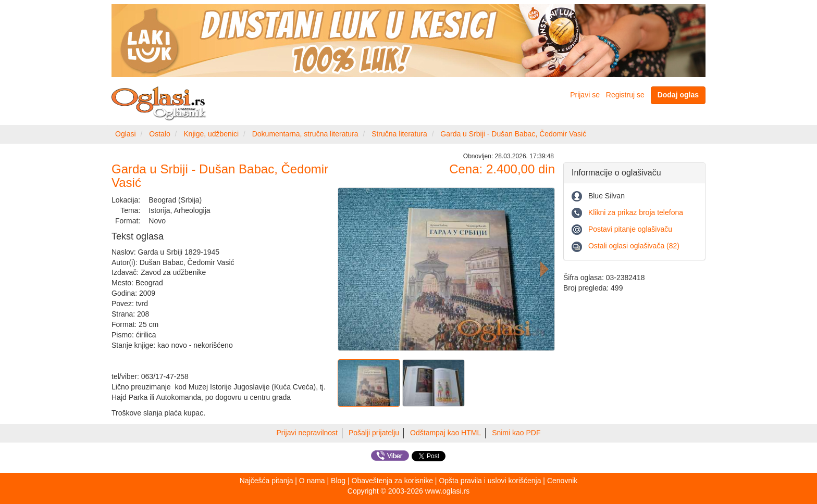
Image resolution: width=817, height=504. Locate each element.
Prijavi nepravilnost (307, 433)
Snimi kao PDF (516, 433)
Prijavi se (585, 95)
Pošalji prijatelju (374, 433)
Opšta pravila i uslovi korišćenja (490, 481)
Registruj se (625, 95)
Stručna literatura (399, 134)
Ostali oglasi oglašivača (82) (634, 246)
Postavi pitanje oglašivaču (630, 229)
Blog (338, 481)
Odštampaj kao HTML (445, 433)
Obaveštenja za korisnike (392, 481)
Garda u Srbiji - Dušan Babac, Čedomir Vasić (513, 134)
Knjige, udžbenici (211, 134)
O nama (312, 481)
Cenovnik (562, 481)
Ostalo (159, 134)
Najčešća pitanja (267, 481)
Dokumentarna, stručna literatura (305, 134)
